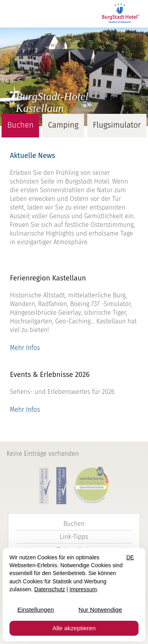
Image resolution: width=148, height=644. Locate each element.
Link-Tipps (74, 537)
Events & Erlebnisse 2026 (50, 375)
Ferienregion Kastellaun (48, 278)
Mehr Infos (25, 348)
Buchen (74, 524)
